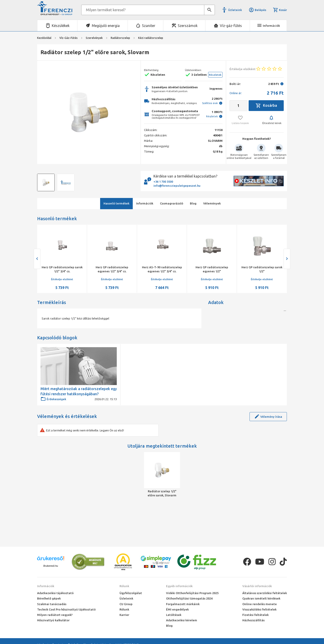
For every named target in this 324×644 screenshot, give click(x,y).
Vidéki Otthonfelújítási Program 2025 (192, 593)
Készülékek (61, 26)
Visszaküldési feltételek (259, 609)
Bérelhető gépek (49, 598)
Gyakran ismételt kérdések (261, 598)
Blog (169, 626)
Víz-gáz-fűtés (231, 26)
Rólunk (124, 586)
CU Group (126, 604)
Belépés (257, 10)
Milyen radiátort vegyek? (55, 615)
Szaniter (149, 26)
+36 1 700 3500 (163, 182)
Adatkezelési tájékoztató (55, 593)
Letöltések (174, 615)
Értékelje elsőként (62, 279)
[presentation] (37, 259)
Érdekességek (53, 424)
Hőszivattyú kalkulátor (53, 620)
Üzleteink (235, 10)
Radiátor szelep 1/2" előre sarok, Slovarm (162, 518)
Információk (46, 586)
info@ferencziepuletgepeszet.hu (177, 186)
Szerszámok (188, 26)
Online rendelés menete (260, 604)
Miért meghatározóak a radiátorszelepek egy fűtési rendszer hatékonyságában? (79, 416)
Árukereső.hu (51, 566)
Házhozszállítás (253, 620)
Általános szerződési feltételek (265, 593)
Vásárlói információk (257, 586)
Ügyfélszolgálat (131, 593)
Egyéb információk (179, 586)
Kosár (280, 10)
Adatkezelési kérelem (182, 620)
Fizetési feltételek (255, 615)
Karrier (124, 615)
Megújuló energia (106, 26)
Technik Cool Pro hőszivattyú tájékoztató (66, 609)
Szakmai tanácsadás (52, 604)
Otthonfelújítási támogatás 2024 (189, 598)
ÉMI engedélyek (177, 609)
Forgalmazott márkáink (183, 604)
